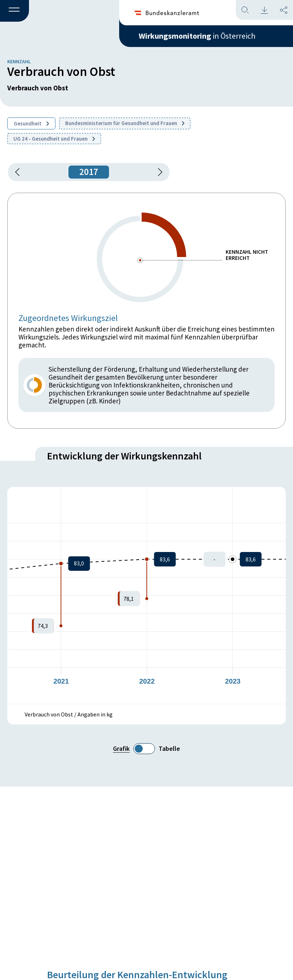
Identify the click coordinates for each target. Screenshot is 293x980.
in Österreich (197, 36)
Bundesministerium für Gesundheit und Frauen (125, 123)
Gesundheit (31, 123)
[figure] (146, 595)
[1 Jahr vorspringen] (158, 172)
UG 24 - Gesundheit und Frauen (54, 139)
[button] (14, 11)
